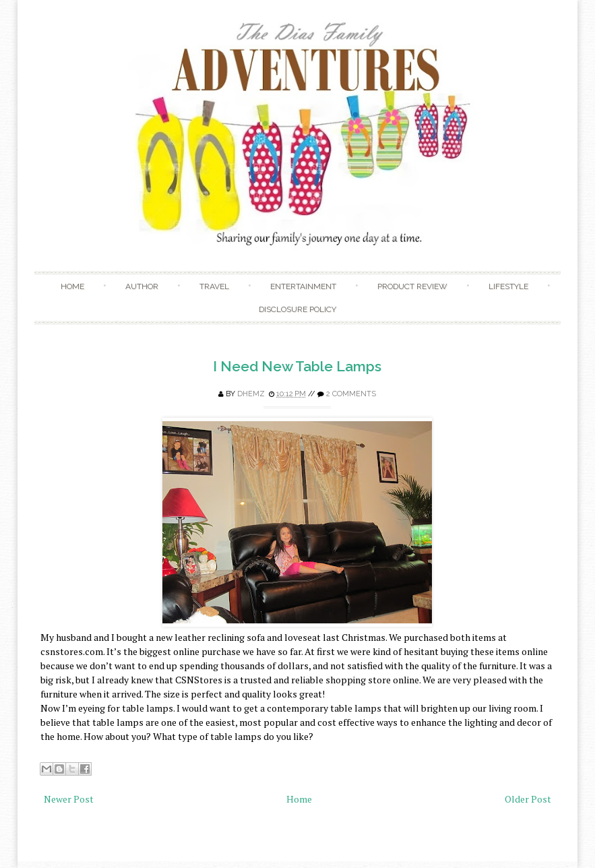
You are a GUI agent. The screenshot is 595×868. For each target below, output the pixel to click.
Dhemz (251, 394)
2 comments (351, 394)
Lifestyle (508, 286)
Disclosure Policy (297, 309)
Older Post (528, 799)
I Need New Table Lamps (297, 366)
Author (142, 286)
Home (72, 286)
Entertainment (303, 286)
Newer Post (69, 799)
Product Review (412, 286)
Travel (214, 286)
